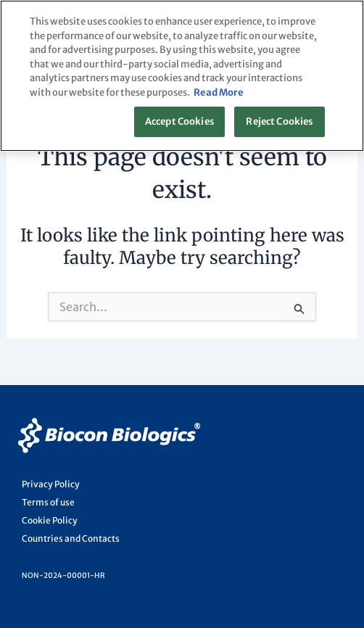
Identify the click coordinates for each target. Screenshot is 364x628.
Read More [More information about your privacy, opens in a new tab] (219, 92)
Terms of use (48, 502)
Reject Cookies (279, 121)
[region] (182, 76)
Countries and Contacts (71, 538)
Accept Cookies (179, 121)
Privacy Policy (51, 484)
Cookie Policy (50, 520)
